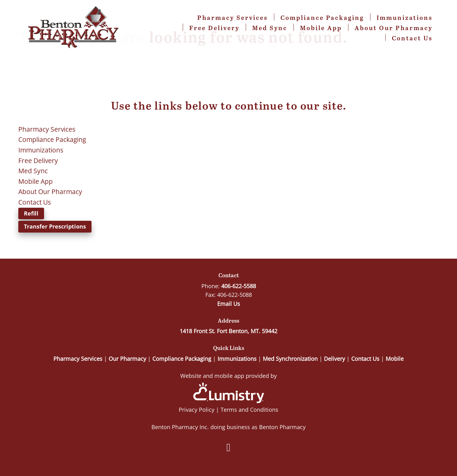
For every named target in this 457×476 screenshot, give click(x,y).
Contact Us (412, 38)
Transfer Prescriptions (55, 226)
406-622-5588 (239, 286)
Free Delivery (214, 28)
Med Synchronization (290, 359)
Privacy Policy (197, 410)
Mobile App (321, 28)
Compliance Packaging (322, 17)
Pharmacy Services (233, 17)
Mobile (395, 359)
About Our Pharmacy (394, 28)
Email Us (229, 304)
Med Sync (270, 28)
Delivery (334, 359)
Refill (31, 213)
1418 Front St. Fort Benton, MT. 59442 (229, 331)
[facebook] (229, 447)
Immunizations (405, 17)
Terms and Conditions (249, 410)
